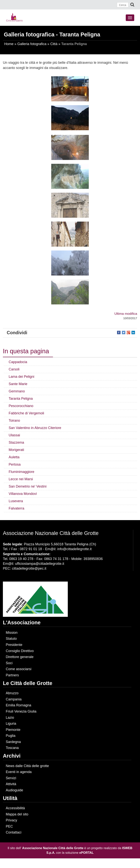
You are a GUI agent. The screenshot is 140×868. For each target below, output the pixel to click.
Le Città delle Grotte (28, 683)
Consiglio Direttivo (20, 651)
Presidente (14, 645)
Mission (12, 633)
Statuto (11, 639)
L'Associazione (22, 623)
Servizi (11, 778)
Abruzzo (12, 693)
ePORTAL (86, 853)
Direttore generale (20, 657)
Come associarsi (19, 669)
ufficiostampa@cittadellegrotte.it (40, 564)
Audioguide (14, 790)
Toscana (12, 748)
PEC (9, 826)
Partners (12, 675)
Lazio (10, 718)
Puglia (11, 736)
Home (9, 44)
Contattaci (14, 832)
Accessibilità (15, 808)
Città (54, 44)
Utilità (10, 798)
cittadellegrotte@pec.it (29, 568)
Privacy (11, 820)
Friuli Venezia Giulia (21, 711)
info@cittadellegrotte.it (74, 549)
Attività (11, 784)
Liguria (11, 724)
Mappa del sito (17, 814)
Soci (9, 663)
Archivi (12, 756)
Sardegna (13, 742)
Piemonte (13, 730)
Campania (14, 699)
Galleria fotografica (32, 44)
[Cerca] (123, 5)
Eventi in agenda (19, 772)
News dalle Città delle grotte (27, 766)
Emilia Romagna (18, 705)
